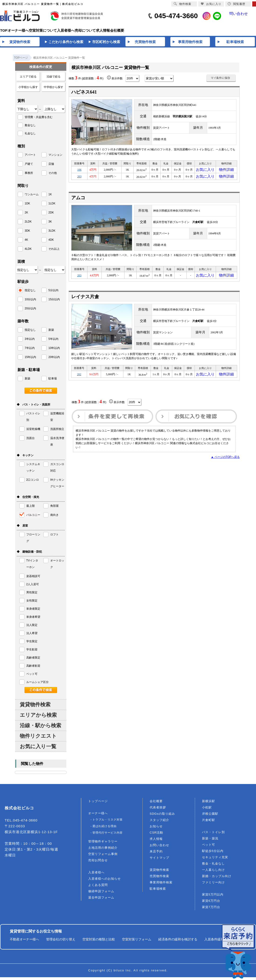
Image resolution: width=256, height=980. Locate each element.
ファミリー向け (213, 885)
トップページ (98, 804)
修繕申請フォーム (101, 894)
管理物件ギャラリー (103, 844)
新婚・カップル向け (217, 879)
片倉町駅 (209, 823)
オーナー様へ (98, 816)
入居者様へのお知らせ (104, 881)
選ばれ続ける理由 (104, 829)
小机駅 (207, 810)
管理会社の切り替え (61, 942)
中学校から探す (54, 90)
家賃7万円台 (211, 910)
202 (79, 382)
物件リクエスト (38, 739)
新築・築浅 (210, 841)
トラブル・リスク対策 (108, 822)
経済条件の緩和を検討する (178, 942)
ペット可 (209, 847)
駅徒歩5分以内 (213, 854)
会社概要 (156, 804)
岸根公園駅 (210, 816)
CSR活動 (156, 835)
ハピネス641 (84, 95)
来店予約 (156, 854)
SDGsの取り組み (162, 816)
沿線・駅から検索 (40, 728)
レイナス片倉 (85, 304)
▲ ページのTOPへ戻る (225, 465)
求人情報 (156, 842)
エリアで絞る (28, 79)
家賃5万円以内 (213, 897)
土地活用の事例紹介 (103, 850)
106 (79, 173)
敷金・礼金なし (213, 866)
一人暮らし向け (213, 873)
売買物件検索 (159, 879)
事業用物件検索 (161, 885)
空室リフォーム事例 (103, 857)
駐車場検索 (158, 891)
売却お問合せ (98, 863)
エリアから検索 (38, 718)
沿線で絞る (54, 79)
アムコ (78, 203)
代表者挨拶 (158, 810)
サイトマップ (159, 860)
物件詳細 (226, 173)
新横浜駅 (209, 804)
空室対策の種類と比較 (99, 942)
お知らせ (156, 829)
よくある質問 (98, 888)
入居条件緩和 (214, 942)
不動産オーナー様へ (24, 942)
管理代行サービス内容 (108, 835)
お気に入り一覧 (38, 749)
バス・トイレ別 (213, 835)
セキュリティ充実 (215, 860)
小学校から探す (28, 90)
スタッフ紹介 (159, 823)
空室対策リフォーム (137, 942)
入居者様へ (96, 875)
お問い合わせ (159, 848)
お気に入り (205, 173)
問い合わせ (242, 16)
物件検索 (182, 4)
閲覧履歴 (236, 4)
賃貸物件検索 (35, 707)
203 (79, 181)
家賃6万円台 (211, 904)
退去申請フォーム (101, 900)
